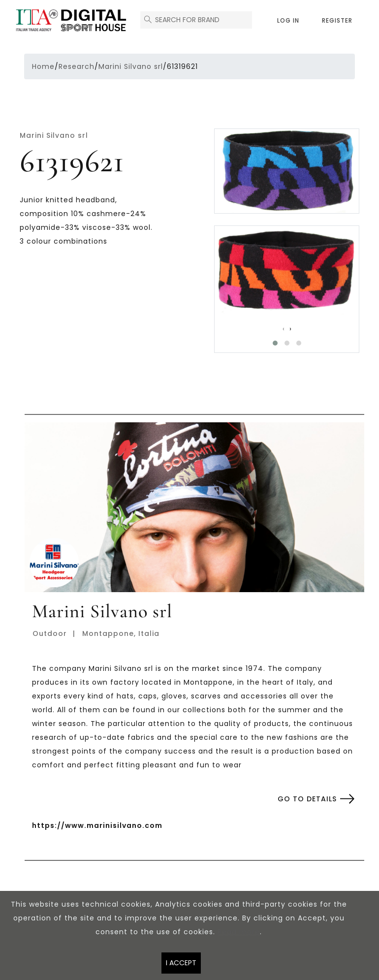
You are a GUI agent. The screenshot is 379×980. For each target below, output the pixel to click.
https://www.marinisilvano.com (97, 825)
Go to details (307, 799)
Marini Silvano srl (131, 66)
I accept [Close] (181, 963)
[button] (275, 343)
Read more (239, 932)
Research (77, 66)
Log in (288, 20)
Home (43, 66)
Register (337, 20)
